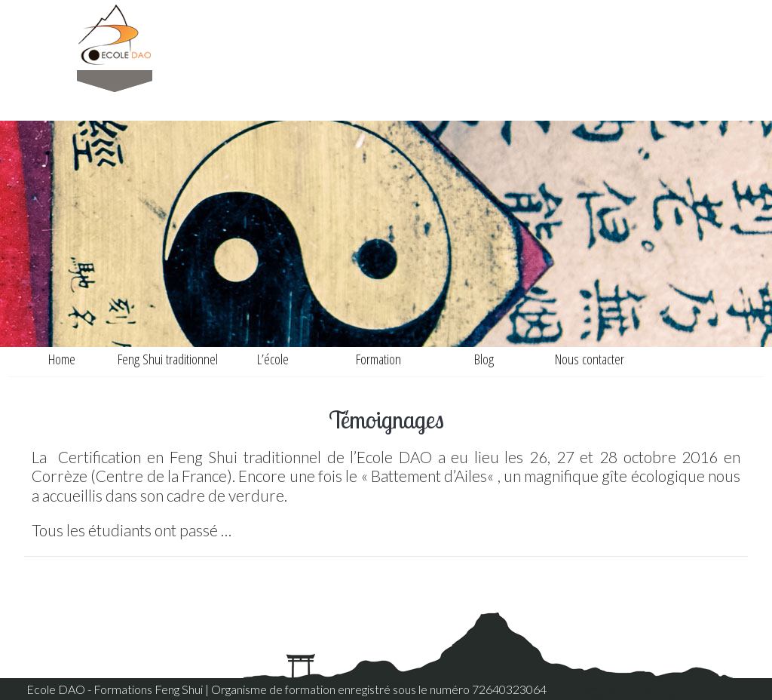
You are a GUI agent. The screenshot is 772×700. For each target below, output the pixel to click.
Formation (378, 359)
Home (62, 359)
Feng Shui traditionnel (168, 359)
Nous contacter (590, 359)
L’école (273, 359)
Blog (484, 359)
